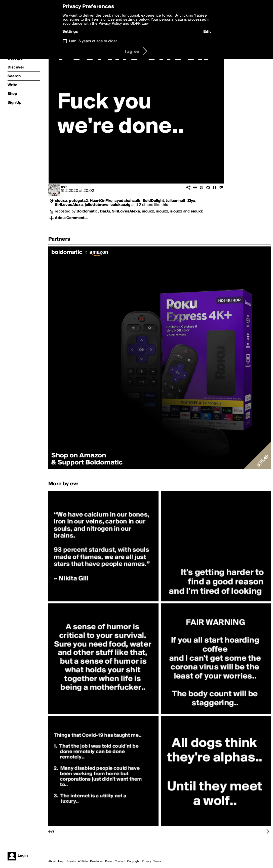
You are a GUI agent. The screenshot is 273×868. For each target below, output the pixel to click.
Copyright (133, 861)
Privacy (146, 861)
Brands (71, 861)
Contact (120, 861)
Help (61, 861)
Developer (96, 861)
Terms (157, 861)
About (52, 861)
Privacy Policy (110, 24)
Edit (207, 32)
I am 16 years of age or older (93, 41)
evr (64, 187)
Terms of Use (103, 20)
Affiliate (83, 861)
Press (109, 861)
